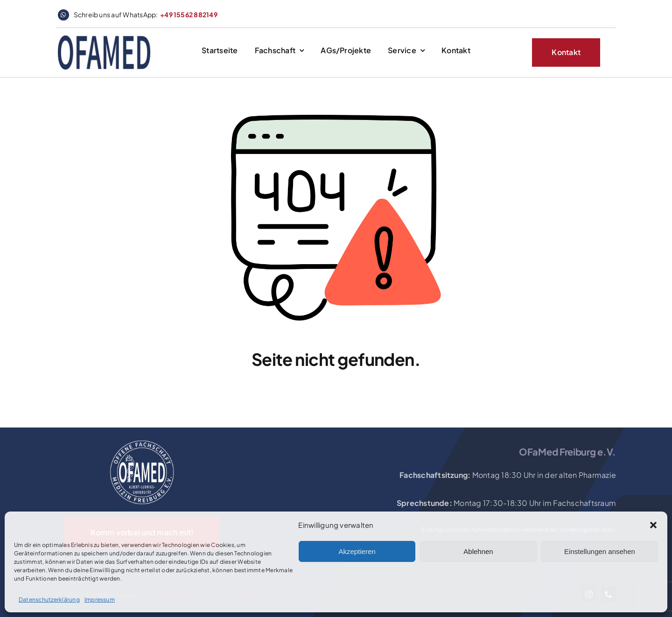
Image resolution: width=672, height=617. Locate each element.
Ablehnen (478, 551)
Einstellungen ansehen (600, 551)
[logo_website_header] (104, 39)
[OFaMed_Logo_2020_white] (142, 441)
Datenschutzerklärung (49, 599)
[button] (653, 525)
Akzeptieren (357, 551)
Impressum (100, 599)
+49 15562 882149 (189, 14)
